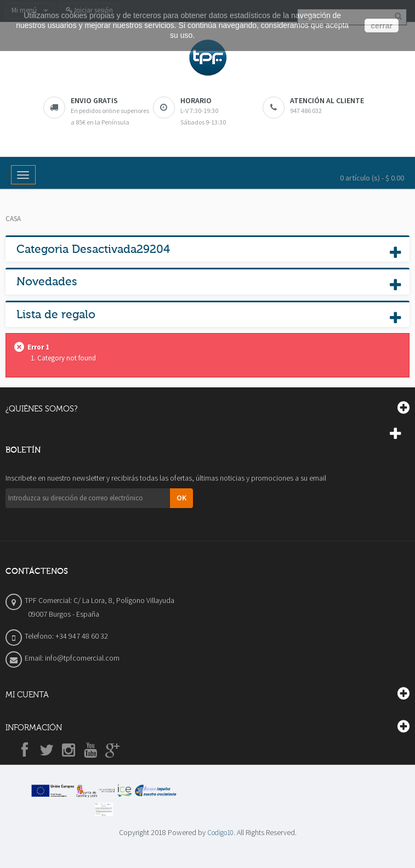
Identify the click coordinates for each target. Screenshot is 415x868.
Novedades (47, 281)
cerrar (382, 26)
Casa (13, 219)
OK (181, 498)
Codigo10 (220, 833)
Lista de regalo (56, 314)
